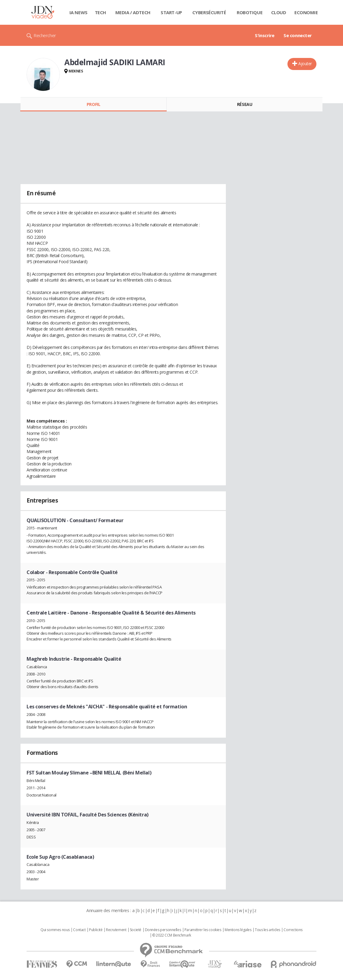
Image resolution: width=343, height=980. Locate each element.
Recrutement (116, 930)
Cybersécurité (209, 12)
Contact (79, 930)
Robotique (250, 12)
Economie (306, 12)
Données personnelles (163, 930)
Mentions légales (238, 930)
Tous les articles (268, 930)
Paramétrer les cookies (203, 930)
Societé (136, 930)
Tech (100, 12)
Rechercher (45, 35)
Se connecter (298, 35)
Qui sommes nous (55, 930)
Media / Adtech (133, 12)
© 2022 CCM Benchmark (172, 935)
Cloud (279, 12)
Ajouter (305, 64)
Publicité (96, 930)
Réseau (245, 104)
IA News (79, 12)
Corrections (293, 930)
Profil (93, 104)
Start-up (171, 12)
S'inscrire (265, 35)
